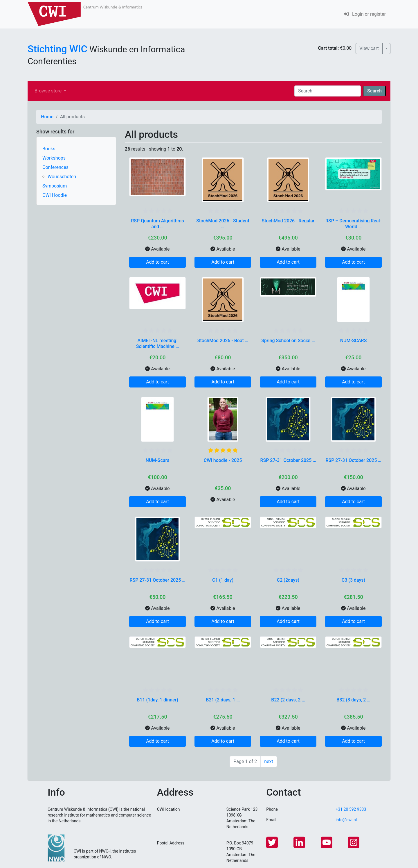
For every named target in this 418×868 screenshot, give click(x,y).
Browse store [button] (49, 91)
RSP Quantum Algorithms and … (157, 224)
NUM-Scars (158, 460)
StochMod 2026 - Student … (223, 224)
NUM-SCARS (354, 341)
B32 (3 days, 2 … (353, 700)
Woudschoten (62, 177)
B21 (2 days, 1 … (223, 700)
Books (49, 149)
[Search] (328, 91)
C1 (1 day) (223, 580)
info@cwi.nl (346, 820)
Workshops (54, 158)
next (269, 761)
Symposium (55, 186)
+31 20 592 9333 (351, 809)
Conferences (55, 167)
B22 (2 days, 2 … (288, 700)
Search (374, 91)
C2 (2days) (288, 580)
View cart (369, 48)
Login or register (365, 14)
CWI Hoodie (55, 195)
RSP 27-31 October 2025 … (288, 460)
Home (47, 117)
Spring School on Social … (288, 341)
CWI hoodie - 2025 (223, 460)
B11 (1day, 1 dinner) (157, 700)
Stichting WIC (57, 49)
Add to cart (157, 262)
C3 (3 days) (353, 580)
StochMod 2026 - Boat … (223, 341)
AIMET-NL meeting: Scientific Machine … (157, 343)
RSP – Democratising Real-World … (353, 224)
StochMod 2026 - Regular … (288, 224)
